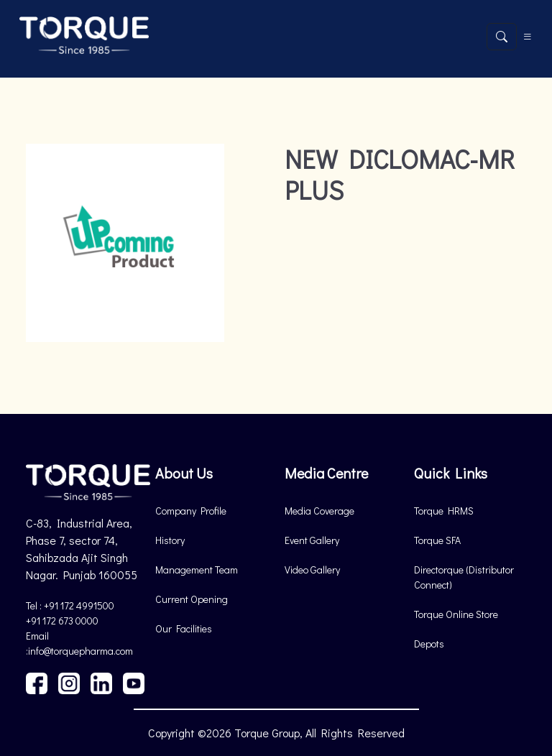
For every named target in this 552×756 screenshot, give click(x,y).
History (170, 540)
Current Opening (192, 599)
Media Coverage (319, 511)
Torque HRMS (444, 511)
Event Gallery (312, 540)
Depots (429, 644)
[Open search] (502, 37)
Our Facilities (184, 628)
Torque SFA (437, 540)
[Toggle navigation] (528, 37)
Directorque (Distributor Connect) (464, 577)
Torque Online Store (456, 614)
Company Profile (191, 511)
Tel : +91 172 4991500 (70, 605)
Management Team (197, 570)
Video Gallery (312, 570)
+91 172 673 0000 (62, 621)
